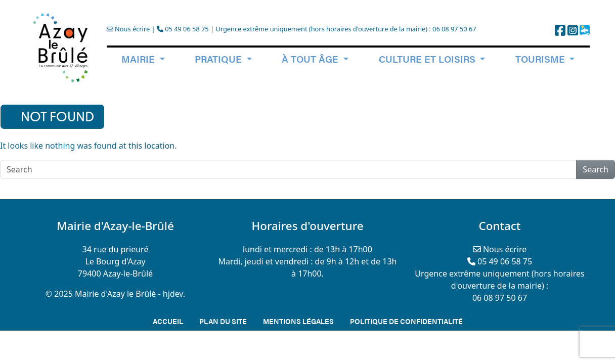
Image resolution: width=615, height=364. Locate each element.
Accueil (168, 321)
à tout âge (311, 59)
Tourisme (541, 59)
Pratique (219, 59)
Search (596, 169)
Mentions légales (298, 321)
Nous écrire (128, 29)
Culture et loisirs (428, 59)
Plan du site (223, 321)
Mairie (139, 59)
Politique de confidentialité (406, 321)
